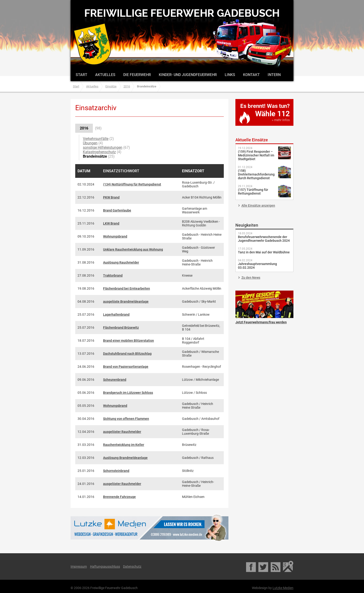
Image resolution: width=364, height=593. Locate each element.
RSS (276, 566)
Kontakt (251, 75)
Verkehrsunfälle (96, 139)
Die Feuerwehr (137, 75)
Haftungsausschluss (105, 566)
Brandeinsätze (95, 156)
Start (81, 75)
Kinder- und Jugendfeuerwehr (188, 75)
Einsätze (111, 86)
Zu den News (251, 278)
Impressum (79, 566)
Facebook (251, 566)
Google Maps (288, 566)
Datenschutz (132, 566)
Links (230, 75)
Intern (274, 75)
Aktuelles (105, 75)
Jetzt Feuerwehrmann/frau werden (264, 304)
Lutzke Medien (149, 528)
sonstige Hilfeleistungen (103, 147)
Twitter (264, 566)
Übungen (90, 143)
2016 (127, 86)
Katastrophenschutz (99, 152)
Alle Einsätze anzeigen (258, 205)
